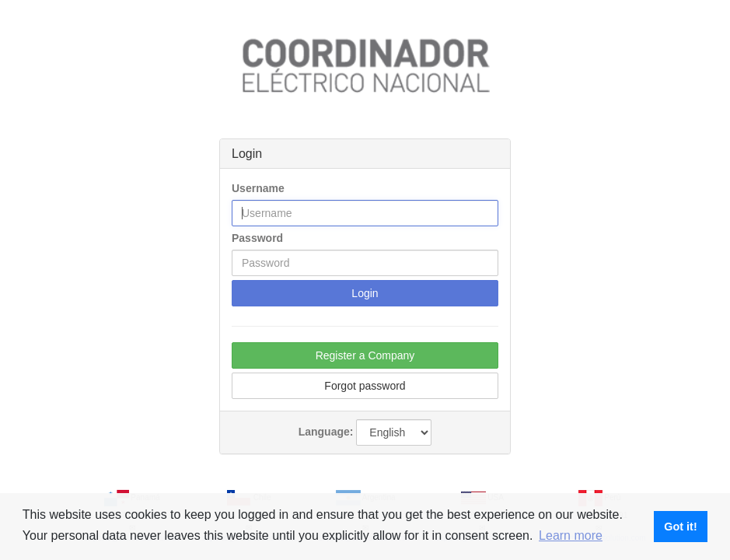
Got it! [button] (680, 527)
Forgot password (365, 386)
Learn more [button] (571, 535)
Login (365, 293)
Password (257, 238)
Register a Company (365, 355)
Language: (326, 432)
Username (258, 188)
